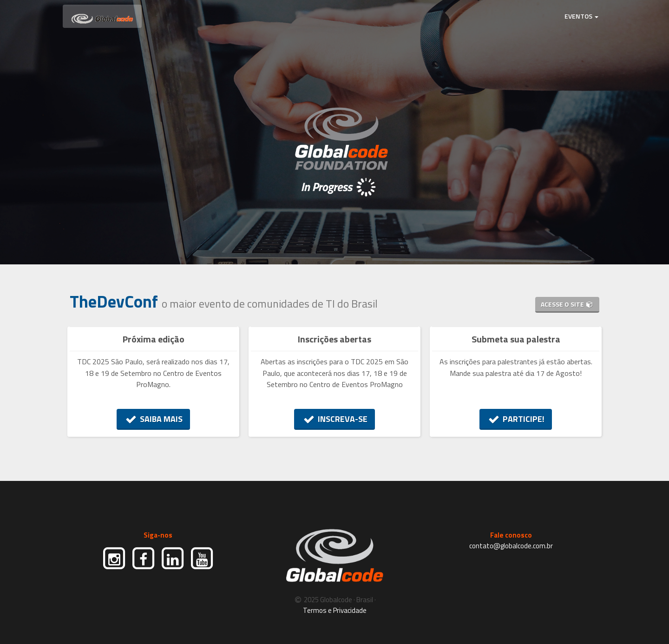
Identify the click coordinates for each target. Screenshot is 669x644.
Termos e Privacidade (335, 610)
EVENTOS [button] (581, 16)
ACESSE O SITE (567, 304)
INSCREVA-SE (334, 419)
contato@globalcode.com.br (511, 546)
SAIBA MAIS (154, 419)
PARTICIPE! (516, 419)
